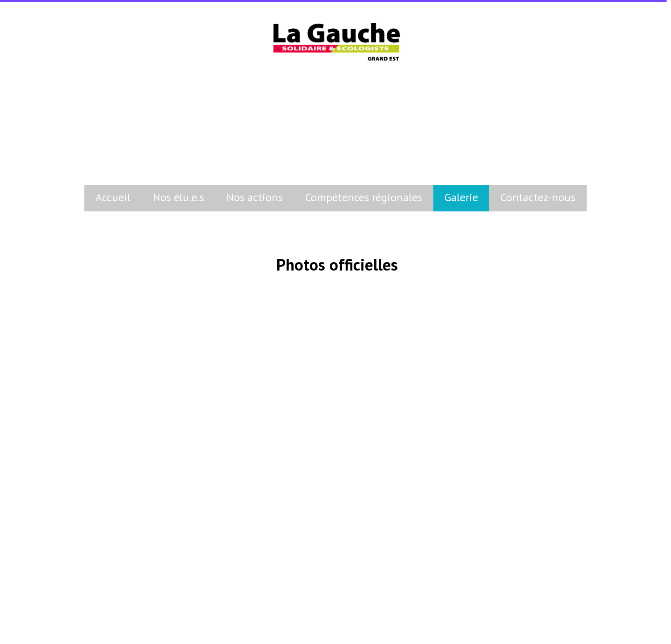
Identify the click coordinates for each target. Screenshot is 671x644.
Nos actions (255, 197)
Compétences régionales (364, 197)
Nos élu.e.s (178, 197)
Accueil (113, 197)
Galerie (461, 197)
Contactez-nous (538, 197)
